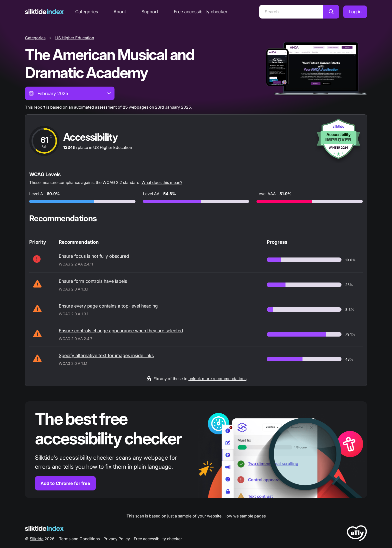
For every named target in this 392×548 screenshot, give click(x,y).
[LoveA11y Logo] (357, 534)
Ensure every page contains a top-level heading (108, 306)
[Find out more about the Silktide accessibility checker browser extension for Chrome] (196, 450)
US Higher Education (75, 38)
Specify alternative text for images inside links (106, 355)
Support (150, 12)
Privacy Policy (117, 539)
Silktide (37, 539)
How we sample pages (245, 516)
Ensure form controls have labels (93, 281)
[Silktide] (44, 12)
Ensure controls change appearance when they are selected (121, 331)
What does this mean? (162, 182)
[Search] (291, 12)
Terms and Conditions (79, 539)
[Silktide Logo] (44, 528)
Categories (87, 12)
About (120, 12)
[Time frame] (70, 93)
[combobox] (70, 93)
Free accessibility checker (201, 12)
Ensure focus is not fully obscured (94, 256)
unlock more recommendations (217, 379)
